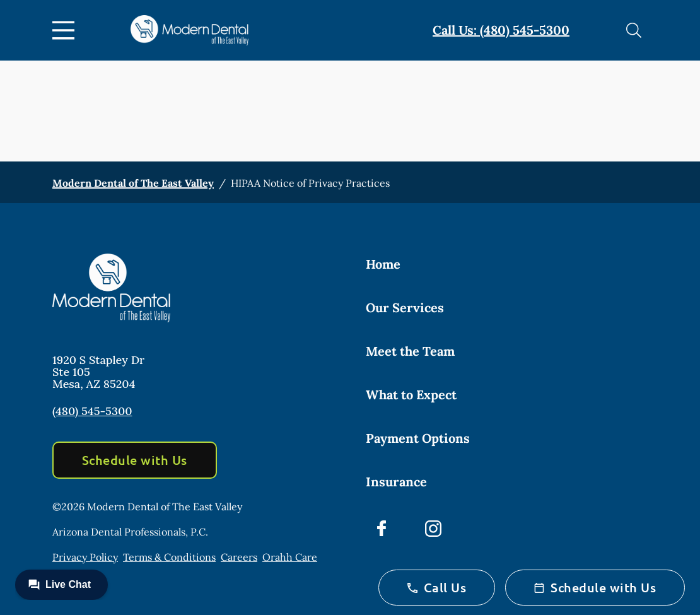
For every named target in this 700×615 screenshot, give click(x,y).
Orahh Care (290, 557)
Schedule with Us (135, 460)
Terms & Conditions (169, 557)
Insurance (396, 482)
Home (383, 264)
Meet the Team (410, 351)
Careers (239, 557)
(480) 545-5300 (92, 411)
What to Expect (411, 395)
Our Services (405, 307)
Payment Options (418, 438)
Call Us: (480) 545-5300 (501, 30)
